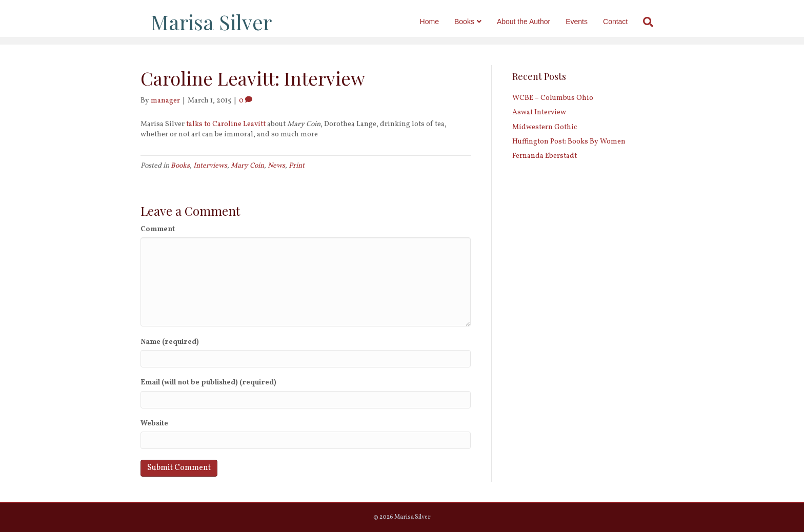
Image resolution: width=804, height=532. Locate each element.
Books (475, 22)
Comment (158, 229)
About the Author (534, 22)
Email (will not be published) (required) (208, 383)
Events (587, 22)
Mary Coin (247, 166)
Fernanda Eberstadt (545, 156)
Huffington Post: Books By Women (569, 142)
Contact (626, 22)
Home (439, 22)
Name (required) (170, 342)
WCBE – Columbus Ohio (553, 98)
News (276, 166)
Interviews (210, 166)
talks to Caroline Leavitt (226, 124)
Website (154, 424)
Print (297, 166)
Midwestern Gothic (545, 127)
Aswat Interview (539, 112)
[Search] (655, 22)
